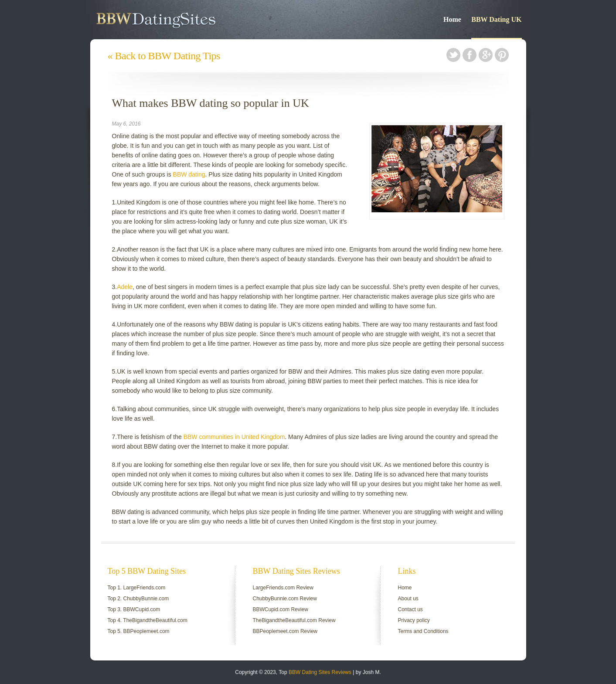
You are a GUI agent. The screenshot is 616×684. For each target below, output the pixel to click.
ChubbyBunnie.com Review (285, 599)
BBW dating (189, 174)
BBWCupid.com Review (281, 609)
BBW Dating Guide (180, 20)
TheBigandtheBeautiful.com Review (294, 620)
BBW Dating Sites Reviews (320, 672)
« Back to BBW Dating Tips (164, 56)
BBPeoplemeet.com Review (285, 631)
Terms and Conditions (423, 631)
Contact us (410, 609)
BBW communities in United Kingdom (234, 437)
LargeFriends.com (145, 588)
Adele (125, 287)
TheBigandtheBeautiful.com (155, 620)
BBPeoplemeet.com (146, 631)
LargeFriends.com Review (283, 588)
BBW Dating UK (496, 19)
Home (452, 19)
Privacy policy (414, 620)
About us (408, 599)
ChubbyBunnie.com (146, 599)
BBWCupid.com (142, 609)
